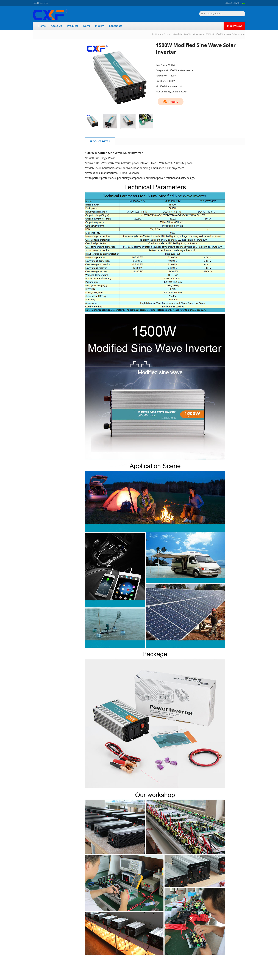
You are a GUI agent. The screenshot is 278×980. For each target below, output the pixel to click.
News (86, 26)
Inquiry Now (234, 26)
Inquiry (99, 26)
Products (73, 26)
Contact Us (116, 26)
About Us (57, 26)
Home (42, 26)
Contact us (230, 3)
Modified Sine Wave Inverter (188, 34)
